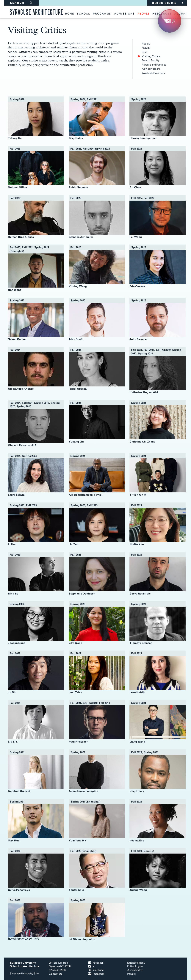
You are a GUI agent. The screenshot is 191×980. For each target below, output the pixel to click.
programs (102, 14)
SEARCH (21, 3)
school (83, 14)
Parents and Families (154, 65)
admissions (124, 14)
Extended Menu (136, 963)
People (146, 44)
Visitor (170, 21)
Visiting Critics (151, 56)
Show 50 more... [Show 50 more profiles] (17, 939)
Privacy (132, 974)
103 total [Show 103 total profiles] (33, 939)
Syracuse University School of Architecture (24, 965)
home (70, 14)
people (144, 14)
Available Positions (153, 73)
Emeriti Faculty (151, 60)
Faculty (146, 48)
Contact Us (55, 974)
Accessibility (135, 970)
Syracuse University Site (24, 974)
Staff (145, 52)
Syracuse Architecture (36, 11)
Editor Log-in (135, 966)
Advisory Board (151, 69)
